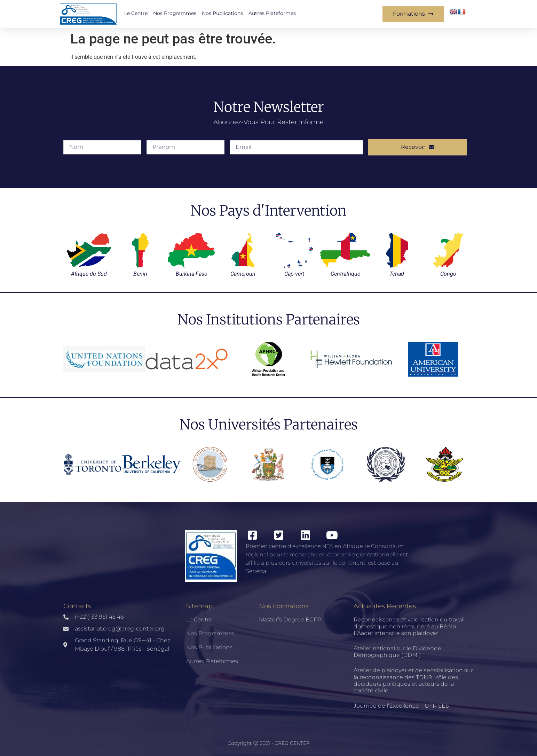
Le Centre (136, 13)
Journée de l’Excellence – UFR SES (401, 706)
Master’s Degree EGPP (290, 620)
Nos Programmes (175, 13)
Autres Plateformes (272, 13)
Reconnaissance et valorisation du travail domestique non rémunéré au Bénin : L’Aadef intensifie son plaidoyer (409, 626)
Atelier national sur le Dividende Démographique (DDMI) (397, 652)
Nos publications (222, 13)
